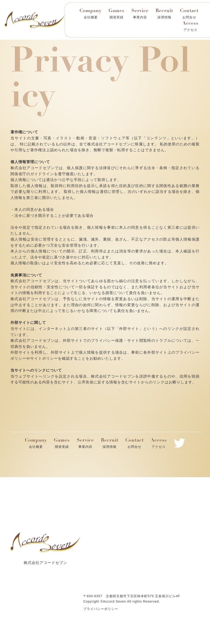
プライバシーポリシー (101, 609)
